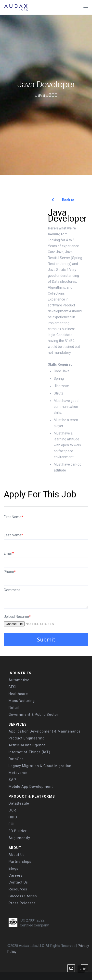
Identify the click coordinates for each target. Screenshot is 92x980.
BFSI (13, 687)
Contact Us (18, 882)
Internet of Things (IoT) (29, 752)
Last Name (13, 535)
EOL (12, 824)
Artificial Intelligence (27, 745)
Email (9, 553)
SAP (12, 780)
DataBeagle (19, 803)
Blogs (13, 868)
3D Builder (18, 831)
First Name (13, 517)
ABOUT (15, 848)
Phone (10, 572)
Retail (14, 708)
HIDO (13, 817)
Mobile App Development (31, 787)
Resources (18, 889)
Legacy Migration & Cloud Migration (40, 766)
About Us (17, 855)
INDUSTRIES (20, 673)
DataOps (16, 759)
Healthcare (18, 694)
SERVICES (18, 724)
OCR (12, 810)
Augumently (19, 838)
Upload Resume (17, 617)
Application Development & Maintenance (45, 731)
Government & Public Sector (33, 715)
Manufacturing (22, 701)
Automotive (19, 680)
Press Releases (22, 903)
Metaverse (18, 773)
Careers (16, 875)
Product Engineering (27, 738)
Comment (12, 590)
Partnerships (20, 862)
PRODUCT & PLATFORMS (32, 796)
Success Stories (23, 896)
